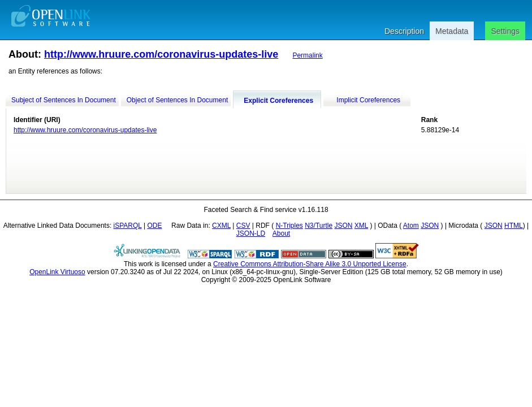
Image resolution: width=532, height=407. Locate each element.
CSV (243, 226)
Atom (411, 226)
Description (404, 31)
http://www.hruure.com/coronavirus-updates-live (161, 54)
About (281, 233)
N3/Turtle (319, 226)
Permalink (307, 55)
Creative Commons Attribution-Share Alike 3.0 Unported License (310, 264)
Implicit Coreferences (368, 100)
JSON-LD (251, 233)
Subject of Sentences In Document (64, 100)
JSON (343, 226)
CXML (221, 226)
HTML (514, 226)
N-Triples (289, 226)
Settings (505, 31)
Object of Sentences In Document (177, 100)
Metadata (452, 31)
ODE (154, 226)
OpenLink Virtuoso (57, 272)
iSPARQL (128, 226)
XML (361, 226)
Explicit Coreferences (278, 101)
